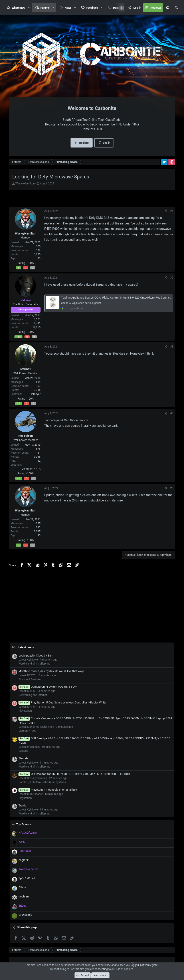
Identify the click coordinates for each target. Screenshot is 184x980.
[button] (29, 8)
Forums (45, 8)
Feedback (92, 8)
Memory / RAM (27, 731)
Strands (23, 758)
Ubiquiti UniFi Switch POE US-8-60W (48, 687)
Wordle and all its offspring (34, 664)
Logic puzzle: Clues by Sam (36, 656)
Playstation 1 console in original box (48, 790)
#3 (172, 347)
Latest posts (26, 647)
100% (30, 263)
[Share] (166, 211)
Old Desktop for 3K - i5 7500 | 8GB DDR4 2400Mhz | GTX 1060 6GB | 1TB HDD (74, 774)
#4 (172, 413)
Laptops (23, 751)
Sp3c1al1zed (27, 878)
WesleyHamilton (25, 184)
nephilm (24, 896)
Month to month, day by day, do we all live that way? (52, 671)
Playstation (25, 711)
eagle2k (23, 860)
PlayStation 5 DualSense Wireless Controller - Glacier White (62, 702)
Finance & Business (30, 679)
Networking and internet (33, 695)
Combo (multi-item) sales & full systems (42, 782)
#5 (172, 488)
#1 (172, 211)
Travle (22, 805)
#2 (172, 278)
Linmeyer (35, 394)
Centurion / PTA (31, 469)
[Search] (176, 8)
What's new (18, 8)
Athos (22, 887)
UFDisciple (25, 915)
